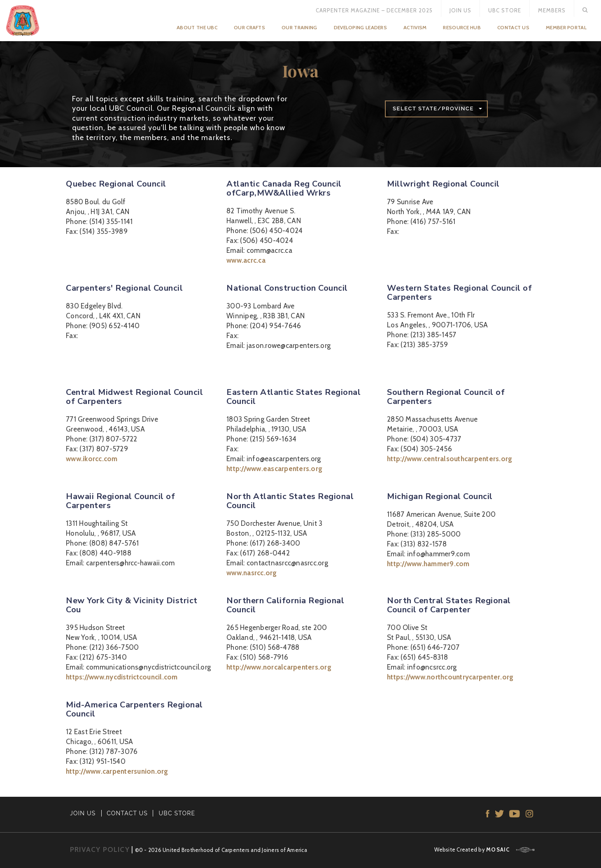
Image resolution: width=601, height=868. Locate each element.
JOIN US (83, 813)
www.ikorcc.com (92, 459)
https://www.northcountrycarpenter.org (450, 677)
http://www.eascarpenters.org (274, 469)
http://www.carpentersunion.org (117, 771)
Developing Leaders (360, 27)
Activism (415, 27)
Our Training (299, 27)
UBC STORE (177, 813)
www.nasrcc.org (252, 573)
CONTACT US (127, 813)
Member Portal (566, 27)
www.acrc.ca (246, 260)
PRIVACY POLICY (100, 849)
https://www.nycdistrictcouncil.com (122, 677)
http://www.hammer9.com (428, 564)
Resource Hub (462, 27)
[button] (436, 109)
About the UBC (197, 27)
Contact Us (513, 27)
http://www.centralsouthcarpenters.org (450, 459)
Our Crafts (249, 27)
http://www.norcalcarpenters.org (279, 667)
